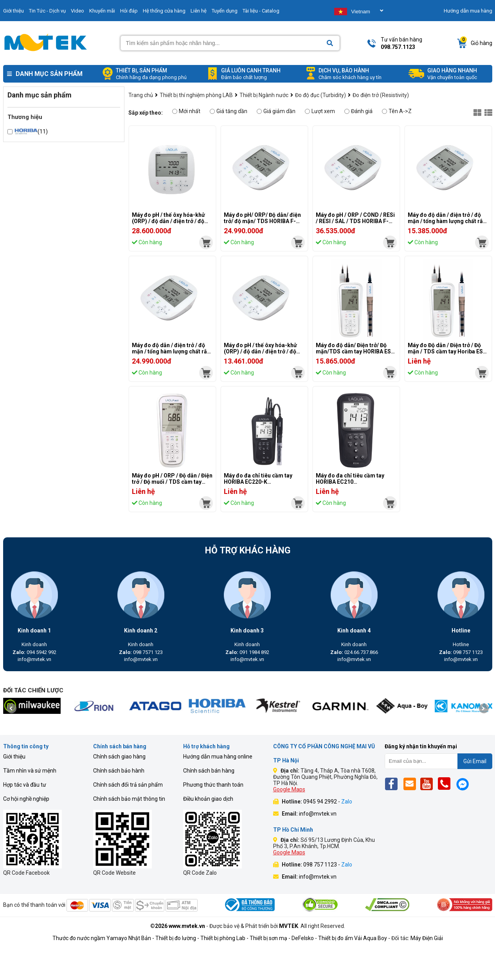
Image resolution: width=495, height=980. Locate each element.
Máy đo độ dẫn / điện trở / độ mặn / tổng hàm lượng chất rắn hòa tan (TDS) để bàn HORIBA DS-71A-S (447, 224)
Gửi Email (475, 761)
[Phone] (446, 784)
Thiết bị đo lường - (177, 938)
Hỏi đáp (129, 11)
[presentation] (12, 709)
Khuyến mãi (102, 11)
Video (77, 11)
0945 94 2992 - (328, 802)
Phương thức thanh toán (213, 785)
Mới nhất (186, 111)
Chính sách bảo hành (119, 771)
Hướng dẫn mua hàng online (218, 757)
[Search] (330, 43)
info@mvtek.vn (34, 659)
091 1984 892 (247, 652)
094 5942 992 (34, 652)
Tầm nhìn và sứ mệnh (30, 771)
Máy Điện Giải (427, 938)
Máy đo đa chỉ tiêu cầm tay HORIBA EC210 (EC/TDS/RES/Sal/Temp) (350, 482)
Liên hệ (199, 11)
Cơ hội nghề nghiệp (26, 799)
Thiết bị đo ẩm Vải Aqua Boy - (354, 938)
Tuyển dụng (225, 11)
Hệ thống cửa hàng (164, 11)
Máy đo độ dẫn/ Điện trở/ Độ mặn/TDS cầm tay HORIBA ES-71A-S (355, 351)
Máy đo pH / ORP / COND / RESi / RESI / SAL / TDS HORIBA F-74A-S (355, 221)
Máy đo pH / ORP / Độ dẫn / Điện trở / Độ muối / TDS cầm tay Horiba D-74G (172, 482)
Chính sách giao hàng (119, 757)
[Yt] (429, 784)
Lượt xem (320, 111)
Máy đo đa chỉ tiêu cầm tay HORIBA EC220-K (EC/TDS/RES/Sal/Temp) (258, 482)
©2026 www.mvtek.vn (178, 926)
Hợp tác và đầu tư (25, 785)
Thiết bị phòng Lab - (224, 938)
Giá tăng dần (229, 111)
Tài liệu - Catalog (261, 11)
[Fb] (393, 784)
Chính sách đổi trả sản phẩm (128, 785)
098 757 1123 (461, 652)
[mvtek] (206, 242)
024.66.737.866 (354, 652)
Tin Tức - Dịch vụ (47, 11)
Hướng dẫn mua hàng (468, 11)
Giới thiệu (14, 757)
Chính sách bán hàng (209, 771)
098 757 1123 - (328, 865)
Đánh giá (358, 111)
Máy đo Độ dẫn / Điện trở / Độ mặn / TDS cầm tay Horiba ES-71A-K (446, 351)
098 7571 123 (141, 652)
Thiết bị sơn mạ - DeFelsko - (284, 938)
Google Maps (289, 789)
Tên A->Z (397, 111)
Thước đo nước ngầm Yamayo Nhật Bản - (103, 938)
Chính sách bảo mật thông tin (129, 799)
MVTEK (289, 926)
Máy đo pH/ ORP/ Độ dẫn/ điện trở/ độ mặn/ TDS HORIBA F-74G (262, 221)
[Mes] (464, 784)
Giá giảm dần (276, 111)
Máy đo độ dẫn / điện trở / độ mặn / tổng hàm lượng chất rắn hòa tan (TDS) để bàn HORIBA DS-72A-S (171, 355)
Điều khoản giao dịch (208, 799)
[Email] (411, 784)
